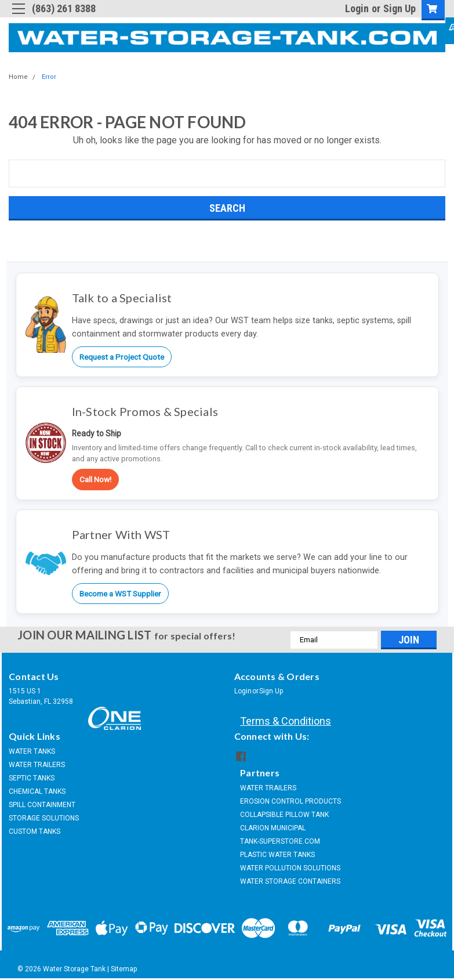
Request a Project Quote (122, 357)
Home (18, 77)
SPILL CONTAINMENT (42, 805)
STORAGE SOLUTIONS (44, 818)
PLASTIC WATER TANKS (277, 854)
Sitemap (124, 968)
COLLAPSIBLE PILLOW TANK (284, 813)
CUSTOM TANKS (34, 831)
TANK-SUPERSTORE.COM (280, 840)
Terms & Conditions (286, 721)
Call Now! (95, 479)
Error (49, 77)
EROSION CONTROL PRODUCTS (290, 800)
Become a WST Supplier (120, 594)
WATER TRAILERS (37, 765)
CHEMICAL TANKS (37, 791)
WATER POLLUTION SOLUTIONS (290, 867)
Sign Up (399, 8)
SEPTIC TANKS (32, 778)
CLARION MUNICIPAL (273, 827)
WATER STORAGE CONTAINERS (290, 880)
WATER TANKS (32, 751)
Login (357, 8)
